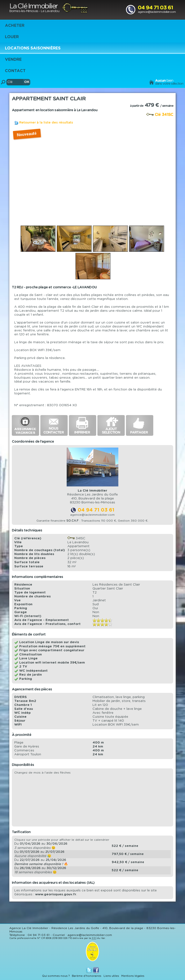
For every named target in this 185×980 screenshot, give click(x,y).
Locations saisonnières (33, 48)
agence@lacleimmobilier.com (157, 12)
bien (164, 81)
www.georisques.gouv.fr (56, 894)
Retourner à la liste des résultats (46, 123)
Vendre (13, 60)
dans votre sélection (169, 84)
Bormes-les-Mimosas (24, 11)
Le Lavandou (50, 11)
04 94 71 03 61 (155, 8)
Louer (12, 37)
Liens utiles (111, 976)
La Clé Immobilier (33, 6)
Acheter (15, 26)
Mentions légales (133, 976)
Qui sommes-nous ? (56, 976)
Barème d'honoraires (87, 976)
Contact (15, 71)
